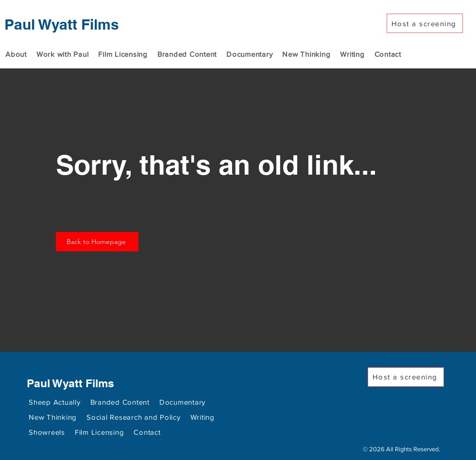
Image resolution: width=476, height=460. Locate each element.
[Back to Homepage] (97, 242)
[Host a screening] (425, 23)
